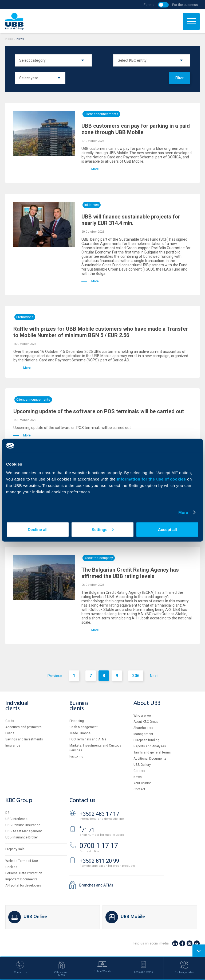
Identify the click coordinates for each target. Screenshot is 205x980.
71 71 (87, 830)
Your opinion (143, 783)
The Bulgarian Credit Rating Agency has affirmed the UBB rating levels (130, 573)
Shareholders (143, 728)
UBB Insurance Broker (22, 837)
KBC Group (19, 801)
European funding (146, 740)
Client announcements (101, 114)
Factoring (76, 756)
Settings (103, 529)
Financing (77, 721)
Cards (10, 721)
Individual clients (17, 706)
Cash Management (84, 727)
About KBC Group (146, 722)
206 (136, 676)
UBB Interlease (16, 819)
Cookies (11, 867)
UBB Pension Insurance (23, 825)
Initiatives (92, 205)
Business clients (79, 706)
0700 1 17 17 (99, 846)
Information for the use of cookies (152, 479)
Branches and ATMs (96, 885)
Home (9, 39)
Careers (139, 771)
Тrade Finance (80, 733)
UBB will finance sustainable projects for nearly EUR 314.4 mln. (131, 220)
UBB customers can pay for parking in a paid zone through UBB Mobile (136, 129)
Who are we (142, 716)
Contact (139, 789)
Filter (180, 78)
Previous (55, 676)
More (183, 512)
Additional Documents (150, 759)
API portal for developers (23, 885)
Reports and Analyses (150, 746)
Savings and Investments (24, 739)
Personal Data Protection (24, 873)
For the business (185, 5)
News (138, 777)
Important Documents (21, 879)
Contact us (82, 801)
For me (149, 5)
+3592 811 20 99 (99, 861)
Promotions (25, 317)
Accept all (167, 529)
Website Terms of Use (22, 861)
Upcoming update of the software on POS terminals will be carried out (99, 411)
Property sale (15, 849)
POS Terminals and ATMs (88, 739)
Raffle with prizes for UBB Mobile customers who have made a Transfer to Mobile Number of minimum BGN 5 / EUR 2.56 (101, 332)
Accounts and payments (23, 727)
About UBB (147, 703)
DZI (8, 813)
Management (143, 734)
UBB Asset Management (24, 831)
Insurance (13, 745)
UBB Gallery (142, 765)
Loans (10, 733)
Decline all (38, 529)
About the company (99, 558)
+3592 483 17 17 (99, 814)
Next (154, 676)
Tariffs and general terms (152, 752)
